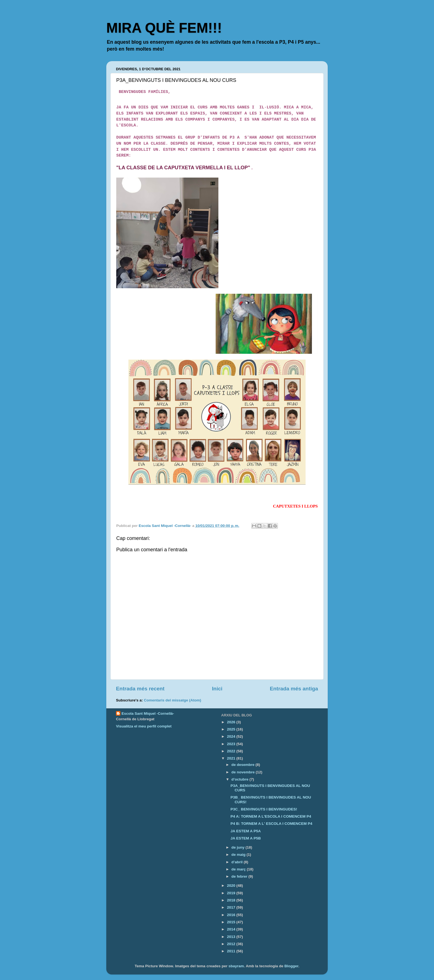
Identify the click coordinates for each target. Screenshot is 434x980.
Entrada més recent (140, 689)
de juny (238, 847)
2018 (232, 900)
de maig (239, 855)
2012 (232, 944)
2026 (232, 722)
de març (239, 869)
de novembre (244, 772)
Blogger (291, 966)
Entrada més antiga (294, 689)
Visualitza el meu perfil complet (144, 726)
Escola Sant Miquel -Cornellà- (148, 713)
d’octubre (240, 779)
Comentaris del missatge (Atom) (173, 700)
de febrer (240, 876)
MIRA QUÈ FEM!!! (164, 28)
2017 (232, 907)
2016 (232, 915)
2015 (232, 922)
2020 (232, 886)
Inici (217, 689)
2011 (232, 951)
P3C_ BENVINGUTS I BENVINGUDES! (264, 809)
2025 (232, 729)
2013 (232, 937)
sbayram (236, 966)
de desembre (243, 765)
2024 (232, 736)
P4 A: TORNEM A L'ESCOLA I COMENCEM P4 (271, 816)
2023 (232, 744)
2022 (232, 751)
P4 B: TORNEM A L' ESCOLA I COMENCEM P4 (271, 824)
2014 (232, 929)
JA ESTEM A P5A (246, 831)
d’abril (237, 862)
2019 (232, 893)
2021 (232, 758)
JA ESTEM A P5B (246, 838)
